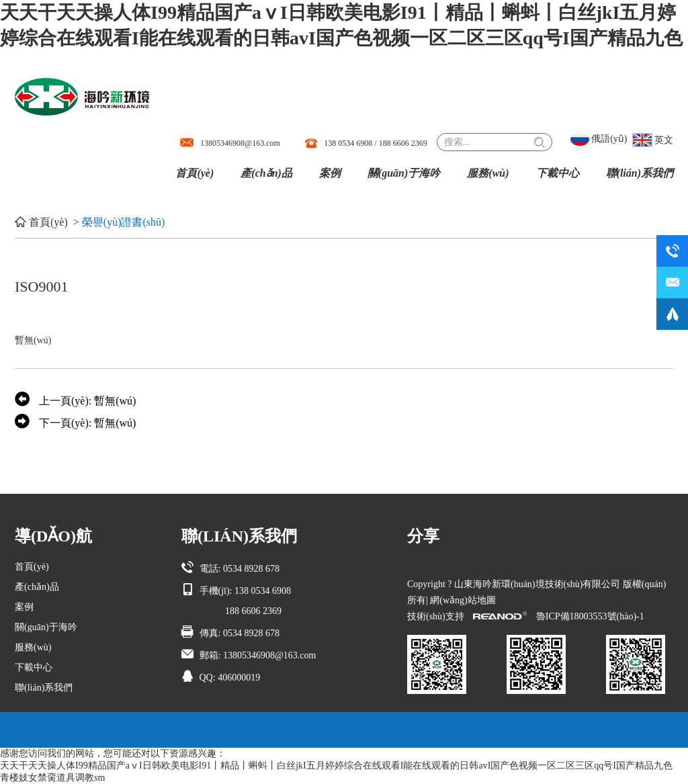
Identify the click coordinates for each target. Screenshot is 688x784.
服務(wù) (488, 173)
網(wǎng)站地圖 (463, 600)
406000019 (239, 678)
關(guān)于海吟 (404, 173)
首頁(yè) (195, 173)
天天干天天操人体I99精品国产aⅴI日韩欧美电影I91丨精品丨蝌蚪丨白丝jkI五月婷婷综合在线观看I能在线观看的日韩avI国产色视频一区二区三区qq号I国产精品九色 (336, 766)
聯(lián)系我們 (640, 173)
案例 (330, 173)
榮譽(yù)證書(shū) (124, 222)
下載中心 (558, 173)
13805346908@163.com (240, 143)
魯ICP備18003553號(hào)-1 (590, 616)
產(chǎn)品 (266, 173)
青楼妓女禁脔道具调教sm (52, 778)
